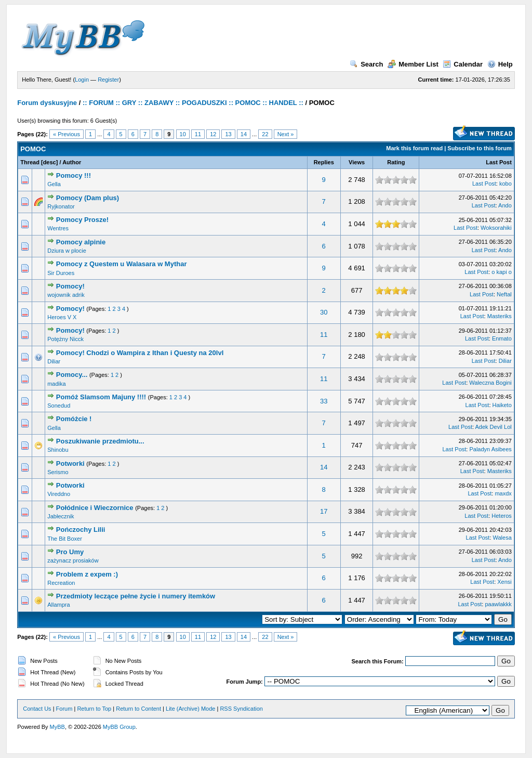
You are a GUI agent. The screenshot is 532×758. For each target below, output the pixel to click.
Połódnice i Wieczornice (95, 508)
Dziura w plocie (67, 251)
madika (56, 384)
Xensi (504, 582)
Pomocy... (72, 375)
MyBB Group (119, 727)
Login (82, 80)
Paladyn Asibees (490, 449)
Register (108, 80)
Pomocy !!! (74, 175)
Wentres (58, 228)
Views (357, 162)
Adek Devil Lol (493, 427)
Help (500, 64)
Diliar (54, 361)
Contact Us (37, 709)
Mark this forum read (414, 148)
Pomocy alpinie (81, 242)
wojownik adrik (66, 295)
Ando (505, 205)
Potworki (70, 463)
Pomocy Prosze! (82, 220)
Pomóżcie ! (74, 419)
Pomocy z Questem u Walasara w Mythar (122, 264)
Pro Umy (70, 552)
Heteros (502, 516)
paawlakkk (498, 604)
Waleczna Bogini (490, 383)
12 (213, 134)
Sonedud (59, 406)
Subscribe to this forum (479, 148)
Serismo (58, 472)
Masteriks (500, 316)
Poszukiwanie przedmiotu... (100, 441)
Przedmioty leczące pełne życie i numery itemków (136, 596)
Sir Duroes (61, 273)
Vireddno (59, 494)
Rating (396, 162)
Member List (413, 64)
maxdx (503, 493)
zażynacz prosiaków (73, 560)
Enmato (502, 338)
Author (72, 162)
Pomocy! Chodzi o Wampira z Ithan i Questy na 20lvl (140, 353)
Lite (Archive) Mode (190, 709)
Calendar (463, 64)
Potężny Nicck (65, 339)
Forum (64, 709)
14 (244, 134)
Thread (30, 162)
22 (265, 134)
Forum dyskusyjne (47, 103)
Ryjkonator (61, 206)
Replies (324, 162)
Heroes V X (62, 317)
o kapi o (502, 272)
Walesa (502, 538)
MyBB (57, 727)
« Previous (66, 134)
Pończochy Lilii (81, 530)
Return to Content (138, 709)
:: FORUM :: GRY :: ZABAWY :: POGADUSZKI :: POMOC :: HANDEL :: (193, 103)
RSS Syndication (241, 709)
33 (324, 401)
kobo (506, 184)
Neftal (504, 294)
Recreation (61, 583)
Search (366, 64)
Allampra (58, 605)
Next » (286, 134)
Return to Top (94, 709)
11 (198, 134)
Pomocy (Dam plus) (88, 198)
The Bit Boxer (65, 539)
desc (50, 162)
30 (324, 312)
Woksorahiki (496, 228)
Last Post (499, 162)
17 (324, 511)
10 (183, 134)
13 (228, 134)
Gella (54, 184)
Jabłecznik (61, 516)
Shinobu (58, 450)
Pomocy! (70, 286)
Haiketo (502, 405)
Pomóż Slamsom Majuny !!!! (101, 397)
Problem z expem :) (87, 574)
